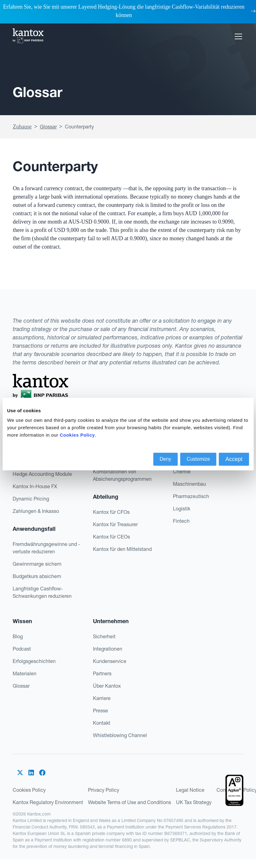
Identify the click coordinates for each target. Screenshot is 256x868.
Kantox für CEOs (111, 537)
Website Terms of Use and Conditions (130, 802)
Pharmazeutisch (191, 496)
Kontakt (102, 723)
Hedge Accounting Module (42, 474)
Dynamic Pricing (31, 499)
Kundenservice (110, 661)
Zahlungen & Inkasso (36, 511)
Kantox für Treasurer (115, 524)
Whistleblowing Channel (120, 735)
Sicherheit (104, 636)
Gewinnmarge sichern (37, 564)
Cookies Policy (29, 790)
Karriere (102, 698)
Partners (102, 673)
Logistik (182, 509)
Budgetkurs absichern (37, 576)
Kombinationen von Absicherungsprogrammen (122, 475)
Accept (234, 459)
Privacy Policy (104, 790)
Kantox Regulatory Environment (48, 802)
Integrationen (108, 649)
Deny (165, 459)
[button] (237, 36)
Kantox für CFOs (111, 512)
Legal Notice (190, 790)
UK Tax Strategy (194, 802)
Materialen (25, 673)
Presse (101, 711)
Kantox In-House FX (35, 486)
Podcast (22, 649)
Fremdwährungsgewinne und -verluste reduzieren (46, 548)
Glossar (48, 127)
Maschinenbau (189, 484)
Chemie (182, 472)
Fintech (181, 521)
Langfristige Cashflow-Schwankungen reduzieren (42, 592)
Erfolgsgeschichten (34, 661)
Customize (198, 459)
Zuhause (22, 127)
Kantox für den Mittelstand (122, 549)
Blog (18, 636)
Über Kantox (107, 686)
